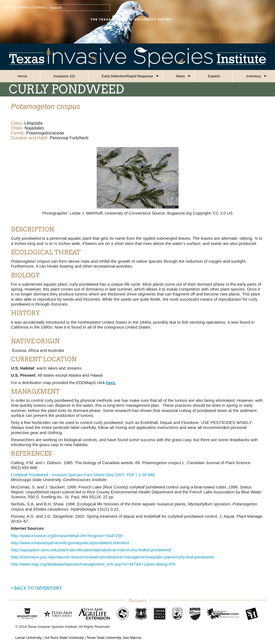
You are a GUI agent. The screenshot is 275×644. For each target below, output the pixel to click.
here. (111, 383)
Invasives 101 (64, 76)
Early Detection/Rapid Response (128, 76)
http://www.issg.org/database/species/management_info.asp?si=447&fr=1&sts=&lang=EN (93, 564)
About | (9, 7)
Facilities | (24, 7)
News (181, 76)
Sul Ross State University (64, 638)
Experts (214, 76)
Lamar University (28, 638)
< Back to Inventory (36, 588)
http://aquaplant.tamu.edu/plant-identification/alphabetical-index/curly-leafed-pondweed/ (91, 550)
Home (22, 76)
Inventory (254, 76)
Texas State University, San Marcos (114, 638)
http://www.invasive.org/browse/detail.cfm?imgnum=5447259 (67, 536)
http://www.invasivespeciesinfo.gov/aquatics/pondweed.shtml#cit (70, 543)
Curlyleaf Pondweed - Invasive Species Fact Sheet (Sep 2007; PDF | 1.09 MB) (83, 475)
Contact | (40, 7)
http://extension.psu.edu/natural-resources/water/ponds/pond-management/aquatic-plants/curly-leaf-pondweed (112, 557)
